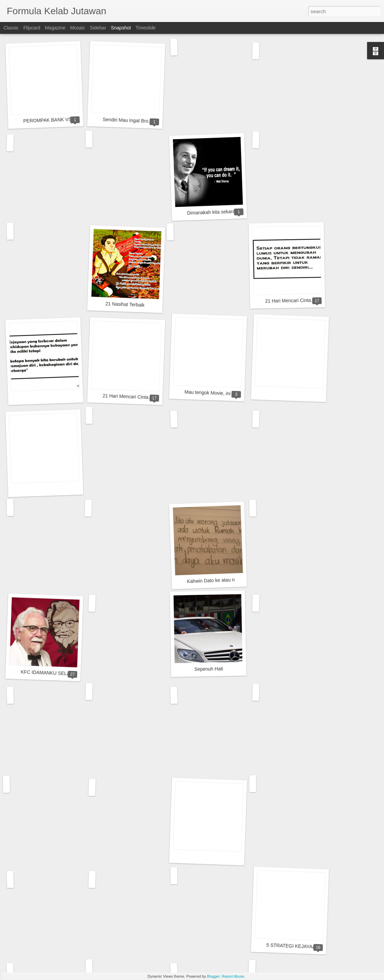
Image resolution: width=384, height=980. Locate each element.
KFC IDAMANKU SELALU (48, 673)
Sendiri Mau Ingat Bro (126, 120)
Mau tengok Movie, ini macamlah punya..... (230, 394)
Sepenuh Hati (209, 669)
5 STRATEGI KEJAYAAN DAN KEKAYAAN (311, 947)
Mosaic (77, 28)
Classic (11, 28)
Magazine (55, 28)
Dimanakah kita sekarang (213, 212)
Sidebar (98, 28)
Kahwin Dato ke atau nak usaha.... (223, 580)
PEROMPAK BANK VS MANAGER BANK (67, 119)
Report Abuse (233, 976)
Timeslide (146, 28)
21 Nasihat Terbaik (125, 304)
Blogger (213, 976)
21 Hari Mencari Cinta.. (289, 301)
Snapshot (121, 28)
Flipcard (32, 28)
